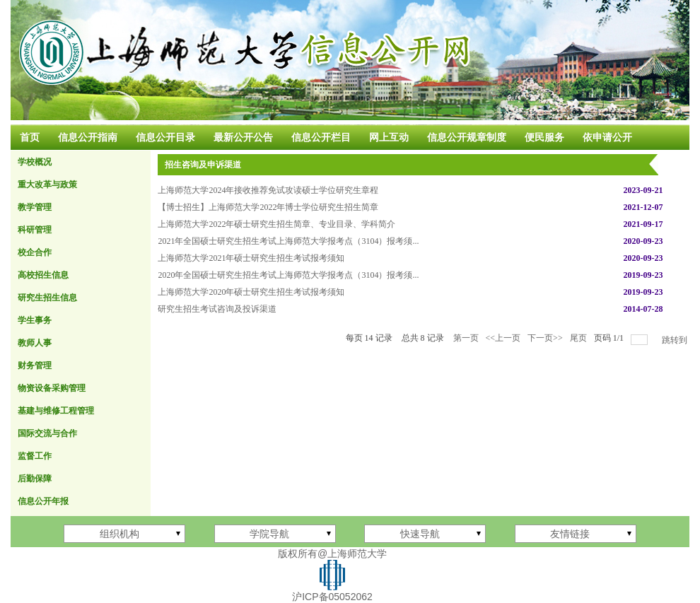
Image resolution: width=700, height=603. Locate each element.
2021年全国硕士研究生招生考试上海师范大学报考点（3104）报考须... (288, 241)
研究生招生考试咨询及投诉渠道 (217, 309)
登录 (672, 575)
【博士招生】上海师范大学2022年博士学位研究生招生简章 (268, 207)
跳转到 (676, 340)
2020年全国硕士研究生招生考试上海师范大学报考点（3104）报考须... (288, 275)
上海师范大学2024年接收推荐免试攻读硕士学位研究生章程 (268, 190)
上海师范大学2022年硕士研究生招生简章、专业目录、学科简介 (276, 224)
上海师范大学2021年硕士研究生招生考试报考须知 (251, 258)
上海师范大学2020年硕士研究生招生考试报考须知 (251, 292)
